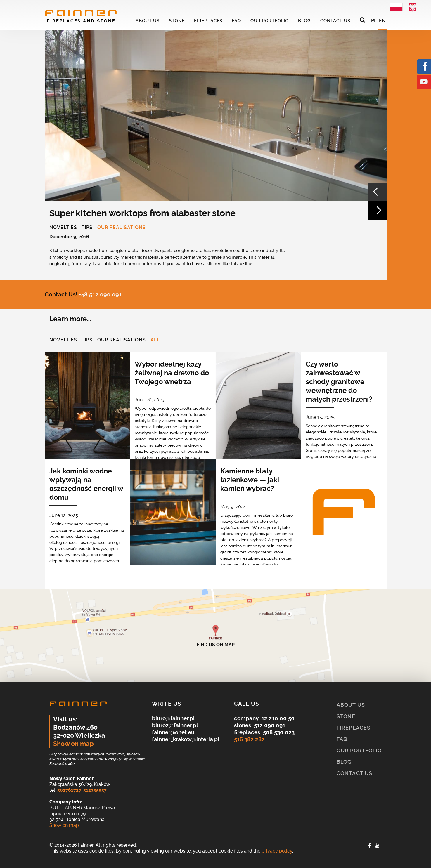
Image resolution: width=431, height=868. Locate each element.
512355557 (95, 790)
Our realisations (122, 228)
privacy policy (277, 851)
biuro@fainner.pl (173, 718)
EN (382, 21)
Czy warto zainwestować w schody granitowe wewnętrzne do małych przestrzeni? (339, 382)
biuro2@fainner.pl (175, 725)
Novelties (63, 228)
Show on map (73, 744)
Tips (87, 228)
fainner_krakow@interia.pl (186, 739)
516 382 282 (249, 739)
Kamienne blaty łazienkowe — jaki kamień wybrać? (250, 480)
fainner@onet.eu (173, 732)
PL (374, 21)
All (155, 340)
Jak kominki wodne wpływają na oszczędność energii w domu (86, 484)
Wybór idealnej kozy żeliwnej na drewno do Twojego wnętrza (172, 373)
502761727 (69, 790)
